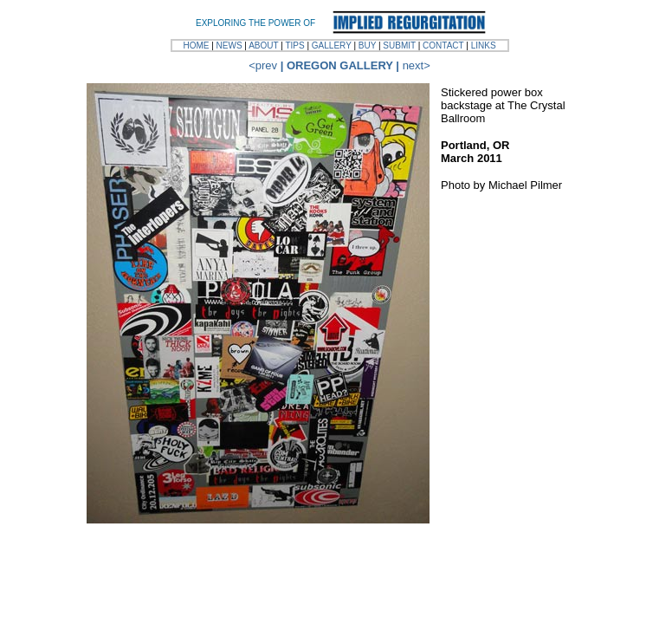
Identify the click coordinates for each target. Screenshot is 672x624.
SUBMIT (399, 45)
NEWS (229, 45)
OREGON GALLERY (340, 65)
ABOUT (263, 45)
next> (417, 65)
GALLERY (332, 45)
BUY (367, 45)
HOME (196, 45)
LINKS (484, 45)
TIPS (294, 45)
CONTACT (443, 45)
